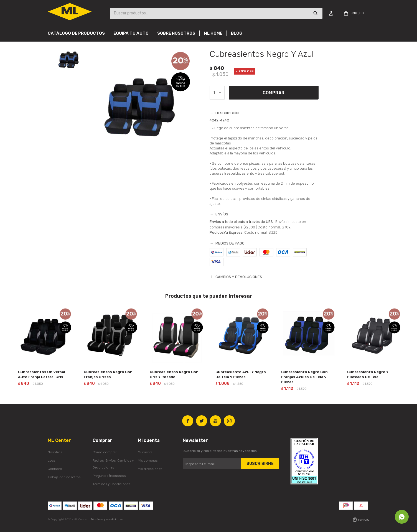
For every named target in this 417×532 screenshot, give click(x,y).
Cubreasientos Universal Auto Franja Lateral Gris (42, 374)
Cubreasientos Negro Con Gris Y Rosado (174, 374)
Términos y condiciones (107, 520)
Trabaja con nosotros (64, 477)
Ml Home (213, 33)
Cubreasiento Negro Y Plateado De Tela (368, 374)
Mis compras (148, 460)
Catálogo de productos (76, 33)
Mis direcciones (150, 469)
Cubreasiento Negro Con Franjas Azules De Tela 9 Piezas (304, 377)
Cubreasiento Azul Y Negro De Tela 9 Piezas (241, 374)
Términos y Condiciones (111, 484)
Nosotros (55, 452)
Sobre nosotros (176, 33)
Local (52, 460)
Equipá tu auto (131, 33)
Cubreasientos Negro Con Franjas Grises (108, 374)
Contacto (55, 469)
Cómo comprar (105, 452)
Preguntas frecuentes (109, 476)
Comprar (274, 93)
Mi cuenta (145, 452)
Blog (237, 33)
